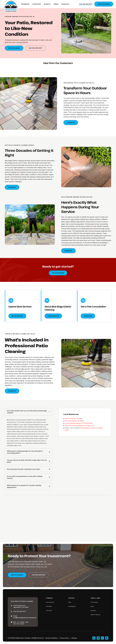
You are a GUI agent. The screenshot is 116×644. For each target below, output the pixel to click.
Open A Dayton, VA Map (73, 419)
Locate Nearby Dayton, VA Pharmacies (79, 424)
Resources (65, 4)
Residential (25, 4)
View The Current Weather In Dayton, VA (79, 426)
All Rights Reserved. (38, 638)
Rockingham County (88, 428)
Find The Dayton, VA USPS (74, 421)
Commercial (36, 4)
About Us (47, 4)
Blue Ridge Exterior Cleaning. (22, 638)
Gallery (56, 4)
